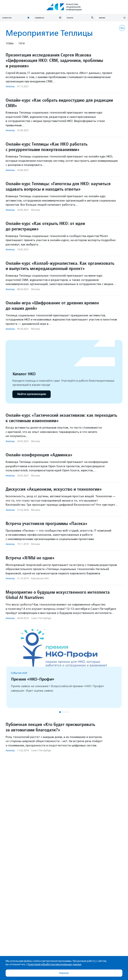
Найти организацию (32, 394)
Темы (10, 43)
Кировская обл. (40, 578)
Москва (36, 210)
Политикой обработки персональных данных (55, 964)
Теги (21, 43)
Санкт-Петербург (41, 618)
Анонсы (10, 86)
